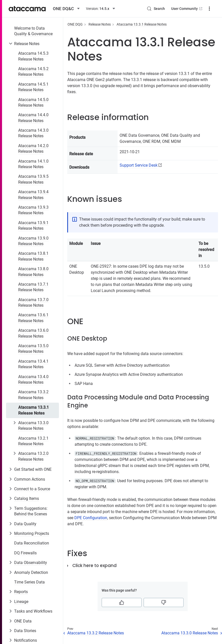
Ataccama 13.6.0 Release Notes (33, 333)
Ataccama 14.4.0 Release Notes (33, 118)
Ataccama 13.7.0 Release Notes (33, 303)
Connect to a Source (32, 489)
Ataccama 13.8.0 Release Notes (33, 272)
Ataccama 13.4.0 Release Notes (33, 379)
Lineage (21, 602)
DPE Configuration (91, 518)
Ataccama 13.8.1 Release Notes (33, 256)
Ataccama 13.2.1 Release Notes (33, 441)
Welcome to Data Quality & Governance (33, 31)
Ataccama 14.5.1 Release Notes (33, 87)
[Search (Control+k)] (156, 9)
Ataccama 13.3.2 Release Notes (33, 395)
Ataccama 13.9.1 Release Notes (33, 226)
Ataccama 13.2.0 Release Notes (33, 456)
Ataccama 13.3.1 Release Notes (34, 410)
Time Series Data (29, 582)
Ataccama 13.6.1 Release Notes (33, 318)
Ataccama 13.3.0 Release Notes (33, 426)
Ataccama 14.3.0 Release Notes (33, 133)
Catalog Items (27, 499)
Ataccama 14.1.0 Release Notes (33, 164)
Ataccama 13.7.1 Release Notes (33, 287)
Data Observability (31, 563)
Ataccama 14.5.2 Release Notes (33, 72)
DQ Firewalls (25, 553)
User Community (187, 9)
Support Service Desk (139, 165)
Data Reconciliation (32, 543)
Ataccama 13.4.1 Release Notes (33, 364)
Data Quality (25, 524)
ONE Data (23, 621)
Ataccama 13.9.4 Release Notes (33, 195)
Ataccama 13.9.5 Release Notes (33, 179)
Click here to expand (94, 565)
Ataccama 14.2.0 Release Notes (33, 149)
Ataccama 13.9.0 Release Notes (33, 241)
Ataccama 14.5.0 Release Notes (33, 102)
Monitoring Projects (32, 533)
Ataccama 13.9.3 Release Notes (33, 210)
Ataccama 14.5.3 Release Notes (33, 56)
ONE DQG (75, 24)
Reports (21, 592)
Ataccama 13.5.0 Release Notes (33, 349)
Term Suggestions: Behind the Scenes (31, 511)
